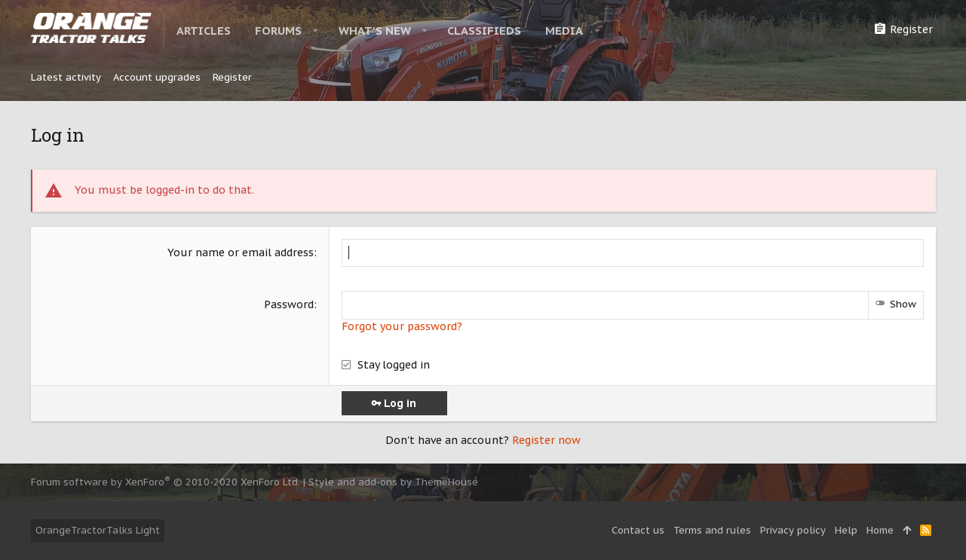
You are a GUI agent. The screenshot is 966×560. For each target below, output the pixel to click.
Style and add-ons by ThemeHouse (393, 482)
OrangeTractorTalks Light (98, 530)
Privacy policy (793, 530)
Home (880, 530)
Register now (546, 440)
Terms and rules (712, 530)
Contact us (638, 530)
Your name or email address (241, 252)
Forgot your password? (402, 326)
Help (846, 530)
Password (289, 304)
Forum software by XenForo (166, 482)
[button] (316, 30)
